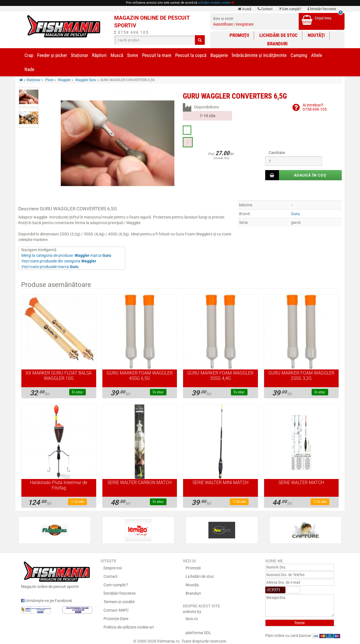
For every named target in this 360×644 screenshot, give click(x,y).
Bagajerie (219, 55)
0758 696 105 (131, 32)
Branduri (277, 44)
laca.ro (192, 619)
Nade (29, 69)
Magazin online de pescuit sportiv (57, 574)
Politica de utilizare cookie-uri (129, 627)
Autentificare (223, 24)
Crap (29, 55)
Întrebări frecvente (322, 9)
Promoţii (239, 35)
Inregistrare (245, 24)
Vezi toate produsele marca (50, 267)
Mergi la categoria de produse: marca (66, 255)
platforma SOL (198, 633)
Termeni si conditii (119, 602)
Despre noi (113, 568)
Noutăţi (316, 35)
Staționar (79, 55)
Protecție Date (116, 619)
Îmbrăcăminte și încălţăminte (259, 55)
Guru (295, 214)
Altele (317, 55)
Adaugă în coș (310, 175)
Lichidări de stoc (278, 35)
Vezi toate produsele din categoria (59, 261)
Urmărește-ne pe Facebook (47, 601)
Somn (133, 55)
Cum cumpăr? (290, 9)
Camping (299, 55)
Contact (265, 9)
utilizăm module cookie (214, 3)
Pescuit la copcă (191, 55)
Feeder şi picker (52, 55)
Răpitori (99, 55)
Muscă (117, 55)
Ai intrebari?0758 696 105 (315, 107)
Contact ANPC (116, 610)
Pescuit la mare (157, 55)
